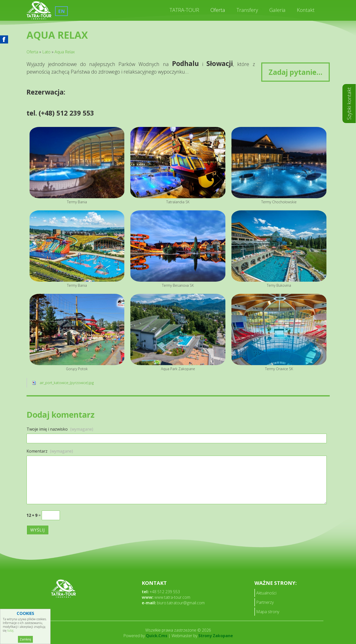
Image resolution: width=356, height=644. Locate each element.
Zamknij (25, 639)
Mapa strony (268, 612)
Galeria (277, 10)
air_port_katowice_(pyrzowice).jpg (67, 383)
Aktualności (266, 593)
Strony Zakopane (216, 636)
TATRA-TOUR (184, 10)
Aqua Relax (65, 52)
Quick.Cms (157, 636)
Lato (46, 52)
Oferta (218, 10)
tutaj (10, 630)
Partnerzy (265, 602)
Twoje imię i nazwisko (60, 429)
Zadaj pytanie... (295, 72)
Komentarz (50, 451)
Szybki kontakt (349, 104)
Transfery (247, 10)
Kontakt (306, 10)
